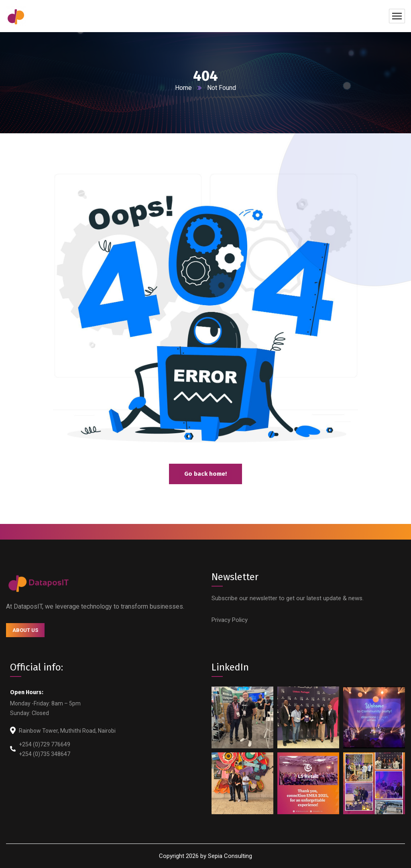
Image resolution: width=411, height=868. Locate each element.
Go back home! (205, 474)
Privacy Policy (230, 620)
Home (183, 88)
